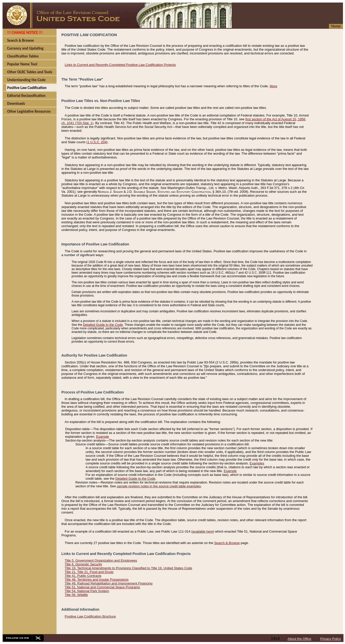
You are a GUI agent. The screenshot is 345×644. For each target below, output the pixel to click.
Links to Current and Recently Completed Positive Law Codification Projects (120, 65)
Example (102, 437)
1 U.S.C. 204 (97, 142)
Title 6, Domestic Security (83, 564)
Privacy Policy (331, 639)
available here (203, 531)
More (273, 86)
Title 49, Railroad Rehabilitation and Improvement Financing (109, 583)
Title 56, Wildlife (76, 595)
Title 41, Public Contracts (83, 576)
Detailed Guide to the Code (103, 325)
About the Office (300, 639)
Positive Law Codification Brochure (90, 616)
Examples (257, 463)
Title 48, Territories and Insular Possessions (97, 580)
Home (336, 26)
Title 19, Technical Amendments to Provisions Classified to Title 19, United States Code (128, 568)
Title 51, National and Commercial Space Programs (102, 587)
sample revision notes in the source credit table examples (159, 486)
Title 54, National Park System (87, 591)
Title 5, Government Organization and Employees (101, 560)
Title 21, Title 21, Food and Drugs (89, 572)
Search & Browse (227, 543)
